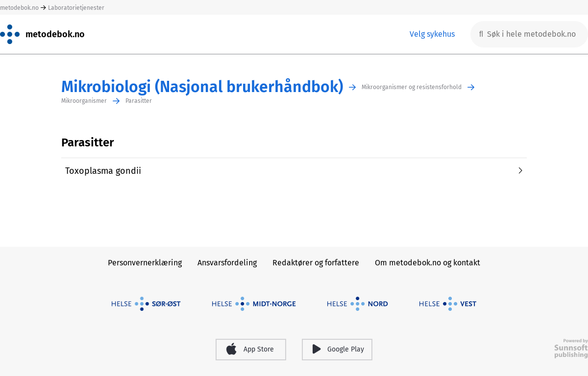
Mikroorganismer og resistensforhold (412, 87)
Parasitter (139, 101)
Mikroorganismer (84, 101)
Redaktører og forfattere (316, 263)
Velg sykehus (432, 34)
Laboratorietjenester (76, 8)
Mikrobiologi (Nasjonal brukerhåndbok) (202, 87)
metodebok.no (19, 8)
